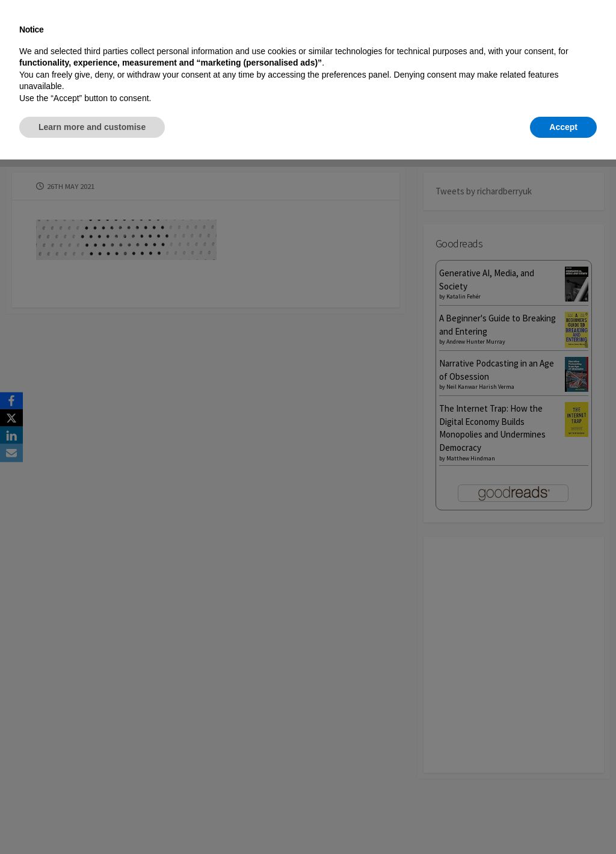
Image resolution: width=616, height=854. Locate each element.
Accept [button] (563, 821)
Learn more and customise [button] (92, 821)
